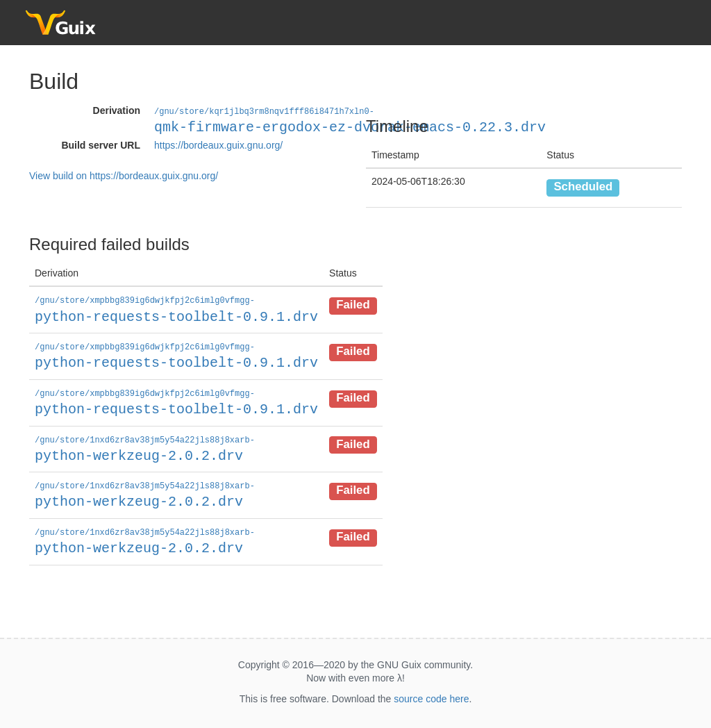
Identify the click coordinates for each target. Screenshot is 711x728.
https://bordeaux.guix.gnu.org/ (218, 144)
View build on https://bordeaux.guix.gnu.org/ (124, 175)
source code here (431, 694)
